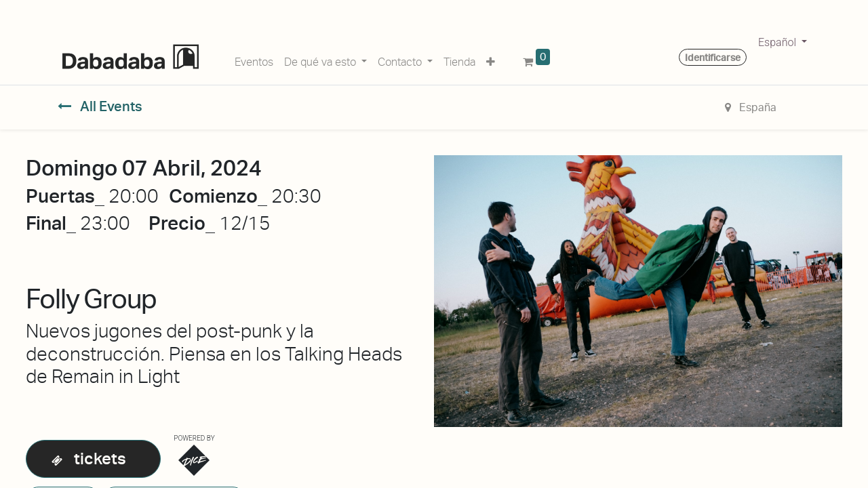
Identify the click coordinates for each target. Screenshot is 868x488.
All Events (100, 106)
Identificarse (713, 58)
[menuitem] (254, 60)
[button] (491, 60)
